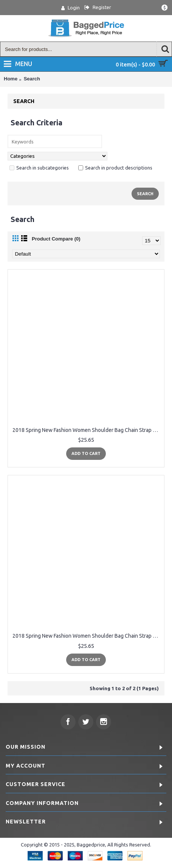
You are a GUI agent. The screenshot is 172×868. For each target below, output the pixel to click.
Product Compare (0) (56, 239)
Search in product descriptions (115, 168)
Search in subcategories (39, 168)
